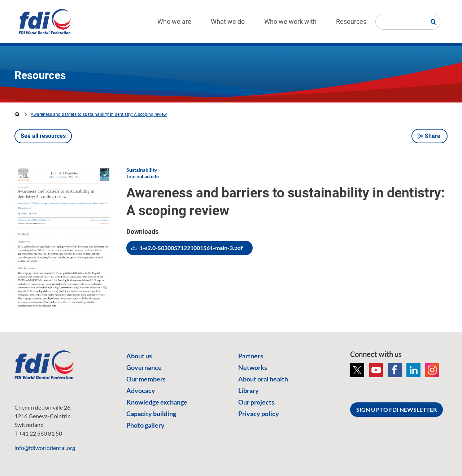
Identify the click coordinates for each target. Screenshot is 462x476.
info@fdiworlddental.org (45, 448)
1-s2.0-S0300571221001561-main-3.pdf (191, 248)
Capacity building (151, 414)
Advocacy (141, 390)
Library (249, 390)
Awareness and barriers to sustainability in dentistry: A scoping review (99, 114)
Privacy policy (259, 414)
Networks (253, 367)
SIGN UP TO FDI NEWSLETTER (396, 409)
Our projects (256, 402)
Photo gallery (145, 425)
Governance (144, 367)
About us (139, 356)
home (17, 114)
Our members (146, 379)
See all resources (43, 136)
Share (433, 136)
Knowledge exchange (157, 402)
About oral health (263, 379)
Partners (251, 356)
